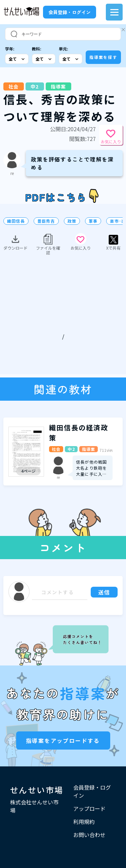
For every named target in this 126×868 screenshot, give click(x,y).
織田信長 (16, 221)
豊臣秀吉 (46, 221)
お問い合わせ (89, 835)
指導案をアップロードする (63, 740)
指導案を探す (103, 57)
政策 (72, 221)
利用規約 (84, 822)
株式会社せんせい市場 (34, 806)
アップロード (89, 808)
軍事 (93, 221)
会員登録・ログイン (70, 12)
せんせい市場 (37, 790)
